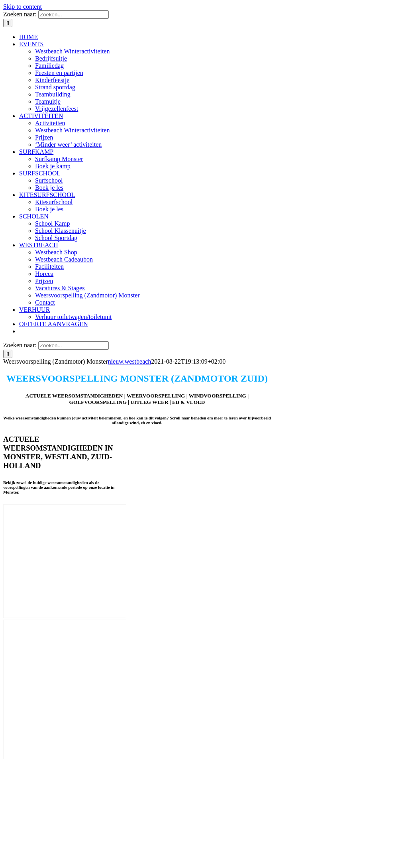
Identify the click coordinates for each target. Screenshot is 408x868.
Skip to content (23, 7)
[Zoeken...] (74, 15)
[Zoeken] (8, 23)
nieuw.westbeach (130, 361)
